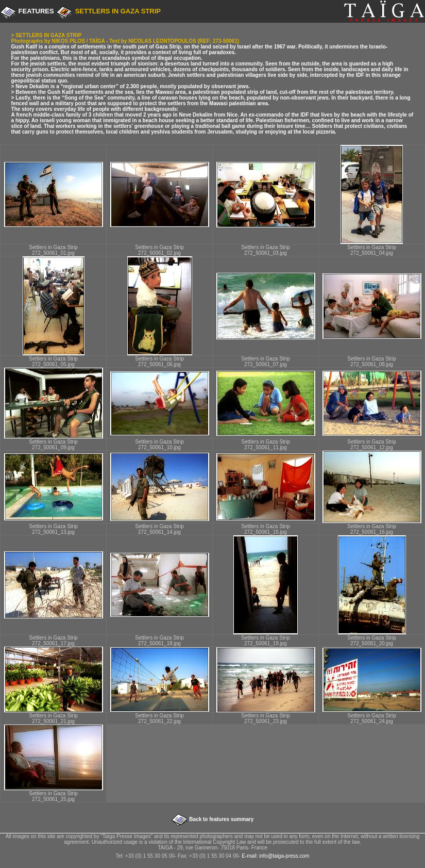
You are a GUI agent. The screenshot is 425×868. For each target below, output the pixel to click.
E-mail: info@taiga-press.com (275, 856)
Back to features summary (221, 819)
